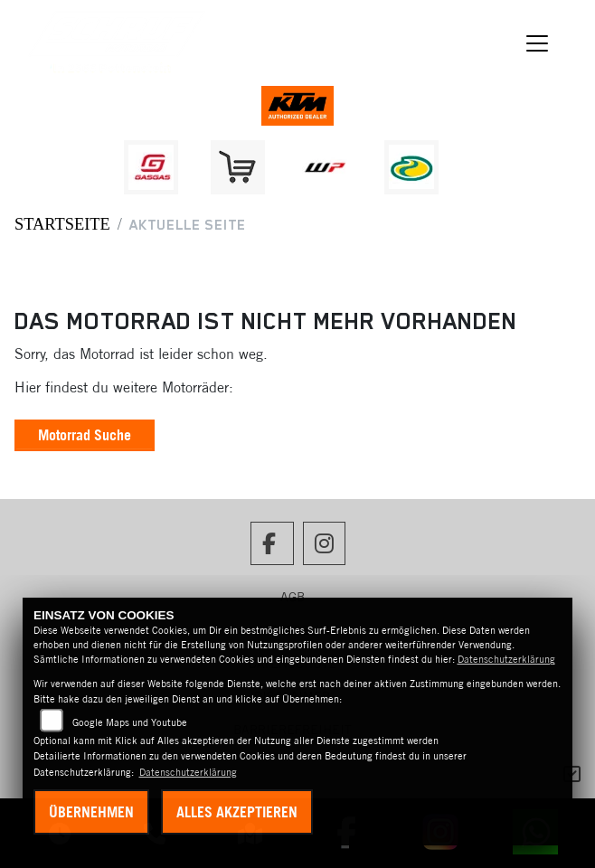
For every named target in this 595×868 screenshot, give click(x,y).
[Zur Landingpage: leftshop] (238, 167)
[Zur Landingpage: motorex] (411, 167)
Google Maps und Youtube (130, 722)
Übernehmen (91, 812)
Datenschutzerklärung (506, 659)
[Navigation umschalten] (537, 43)
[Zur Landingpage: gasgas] (151, 167)
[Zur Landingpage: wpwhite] (325, 167)
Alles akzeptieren (237, 812)
